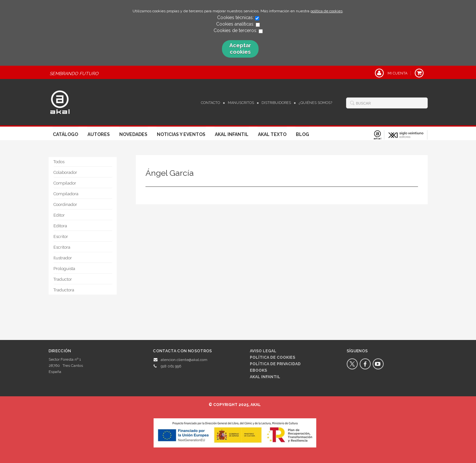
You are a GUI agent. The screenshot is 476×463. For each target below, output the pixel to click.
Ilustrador (63, 258)
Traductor (63, 279)
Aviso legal (263, 351)
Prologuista (64, 269)
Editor (59, 215)
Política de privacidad (275, 364)
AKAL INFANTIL (265, 377)
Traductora (64, 290)
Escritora (62, 247)
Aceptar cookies (240, 49)
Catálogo (65, 134)
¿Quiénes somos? (315, 103)
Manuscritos (241, 103)
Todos (59, 162)
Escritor (61, 237)
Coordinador (65, 204)
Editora (60, 226)
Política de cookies (273, 357)
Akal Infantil (232, 134)
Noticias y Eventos (181, 134)
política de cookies (326, 11)
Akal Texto (272, 134)
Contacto (210, 103)
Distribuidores (276, 103)
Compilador (65, 183)
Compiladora (66, 194)
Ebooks (258, 370)
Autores (99, 134)
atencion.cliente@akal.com (184, 360)
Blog (302, 134)
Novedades (133, 134)
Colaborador (65, 172)
